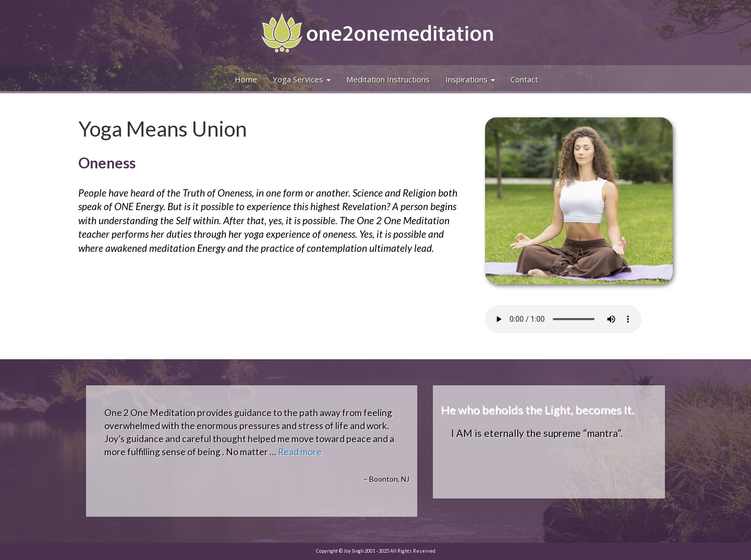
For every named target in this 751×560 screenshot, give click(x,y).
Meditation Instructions (388, 79)
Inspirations (470, 79)
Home (246, 79)
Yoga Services (302, 79)
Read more (300, 452)
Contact (524, 79)
